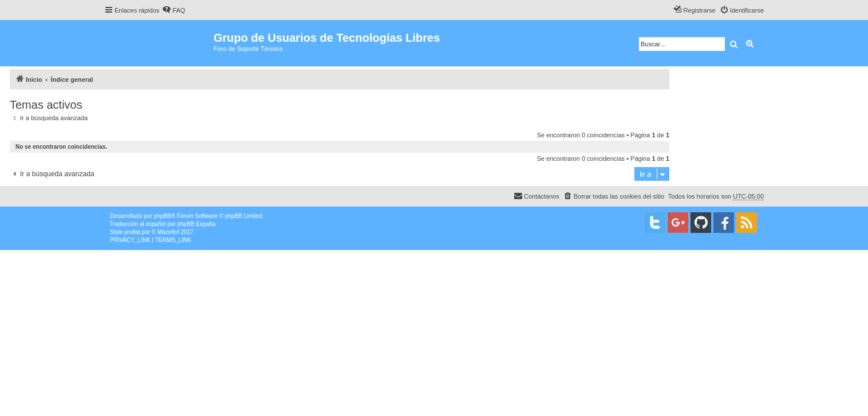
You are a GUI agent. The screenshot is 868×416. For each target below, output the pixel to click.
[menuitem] (173, 10)
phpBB (163, 216)
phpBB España (196, 224)
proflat (132, 232)
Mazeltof (168, 232)
